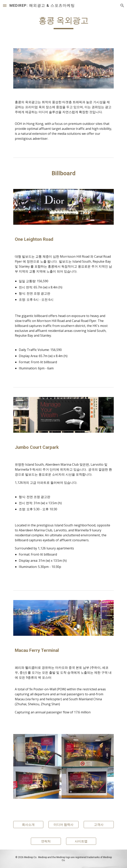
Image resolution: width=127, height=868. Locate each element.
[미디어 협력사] (63, 825)
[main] (63, 22)
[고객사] (99, 825)
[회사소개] (28, 825)
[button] (5, 5)
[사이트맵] (81, 841)
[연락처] (46, 841)
